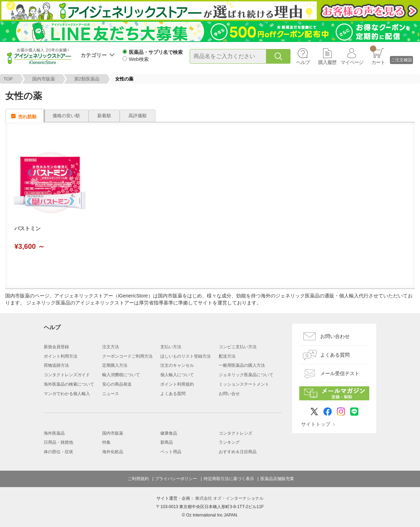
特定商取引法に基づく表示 (229, 479)
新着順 (104, 116)
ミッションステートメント (244, 384)
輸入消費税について (121, 375)
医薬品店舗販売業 (277, 479)
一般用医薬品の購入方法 (242, 365)
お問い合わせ (335, 336)
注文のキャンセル (177, 365)
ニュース (111, 394)
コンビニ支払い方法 (238, 347)
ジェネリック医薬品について (246, 375)
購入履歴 (327, 62)
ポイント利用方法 (61, 356)
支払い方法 (171, 347)
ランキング (229, 442)
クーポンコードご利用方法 (127, 356)
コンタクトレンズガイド (67, 375)
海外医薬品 (54, 433)
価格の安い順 (66, 116)
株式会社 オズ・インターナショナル (229, 498)
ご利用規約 (138, 479)
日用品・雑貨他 (58, 442)
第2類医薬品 (87, 79)
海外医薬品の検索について (69, 384)
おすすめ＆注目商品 (238, 452)
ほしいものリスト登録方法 (185, 356)
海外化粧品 (113, 452)
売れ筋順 (27, 117)
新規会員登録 (56, 347)
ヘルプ (303, 62)
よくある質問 (173, 394)
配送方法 (227, 356)
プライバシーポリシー (176, 479)
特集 (106, 442)
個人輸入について (177, 375)
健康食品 (169, 433)
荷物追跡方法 (56, 365)
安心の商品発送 (117, 384)
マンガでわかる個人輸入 (67, 394)
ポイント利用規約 (177, 384)
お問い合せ (229, 394)
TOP (8, 79)
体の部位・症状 (58, 452)
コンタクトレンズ (236, 433)
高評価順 (138, 116)
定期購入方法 (115, 365)
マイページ (352, 62)
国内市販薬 (44, 79)
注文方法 (111, 347)
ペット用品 (171, 452)
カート (377, 55)
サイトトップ (316, 424)
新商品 (167, 442)
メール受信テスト (340, 373)
